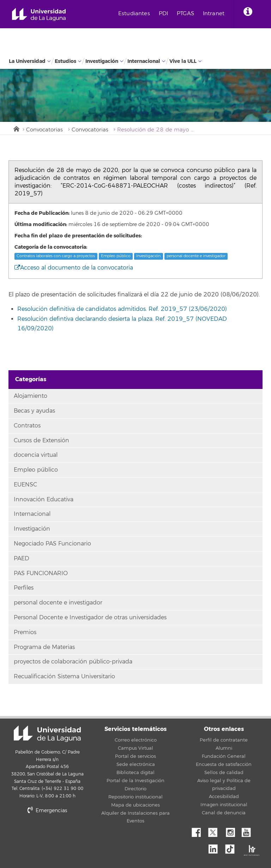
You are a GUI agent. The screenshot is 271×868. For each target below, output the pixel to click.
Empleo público (116, 256)
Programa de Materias (44, 647)
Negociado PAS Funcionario (52, 544)
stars (61, 835)
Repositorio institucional (135, 797)
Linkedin (216, 847)
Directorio (135, 789)
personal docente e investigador (196, 256)
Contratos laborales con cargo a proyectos (56, 256)
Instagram (232, 831)
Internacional (144, 61)
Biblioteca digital (135, 773)
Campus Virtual (135, 748)
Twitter (216, 831)
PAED (22, 559)
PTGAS (185, 14)
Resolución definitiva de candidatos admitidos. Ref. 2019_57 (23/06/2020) (122, 309)
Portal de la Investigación (135, 781)
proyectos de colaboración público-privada (73, 662)
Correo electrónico (136, 740)
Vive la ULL (183, 61)
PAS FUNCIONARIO (41, 573)
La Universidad (27, 61)
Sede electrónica (136, 764)
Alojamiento (31, 396)
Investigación (102, 61)
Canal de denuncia (224, 813)
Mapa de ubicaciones (135, 805)
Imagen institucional (224, 805)
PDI (163, 14)
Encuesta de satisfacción (224, 764)
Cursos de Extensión (41, 441)
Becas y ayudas (34, 411)
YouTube (249, 831)
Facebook (199, 831)
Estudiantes (134, 14)
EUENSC (25, 485)
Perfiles (24, 588)
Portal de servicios (135, 756)
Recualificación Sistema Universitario (64, 677)
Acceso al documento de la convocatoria (74, 268)
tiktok (232, 847)
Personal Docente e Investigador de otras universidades (90, 618)
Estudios (65, 61)
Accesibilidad (224, 797)
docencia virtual (36, 455)
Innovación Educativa (44, 500)
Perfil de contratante (224, 740)
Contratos (27, 426)
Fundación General (224, 756)
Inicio (16, 128)
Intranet (214, 14)
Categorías (31, 379)
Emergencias (47, 811)
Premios (25, 632)
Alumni (224, 748)
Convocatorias (44, 130)
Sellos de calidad (224, 773)
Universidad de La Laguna (39, 15)
